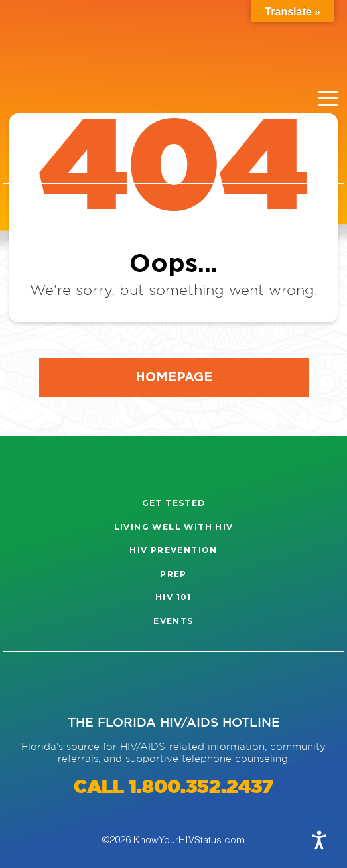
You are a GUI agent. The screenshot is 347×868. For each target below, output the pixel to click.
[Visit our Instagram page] (29, 684)
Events (173, 621)
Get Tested (174, 503)
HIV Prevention (173, 550)
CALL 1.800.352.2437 (173, 788)
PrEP (173, 574)
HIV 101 (173, 597)
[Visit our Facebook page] (70, 684)
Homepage (174, 376)
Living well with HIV (174, 527)
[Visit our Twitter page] (112, 684)
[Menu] (328, 99)
